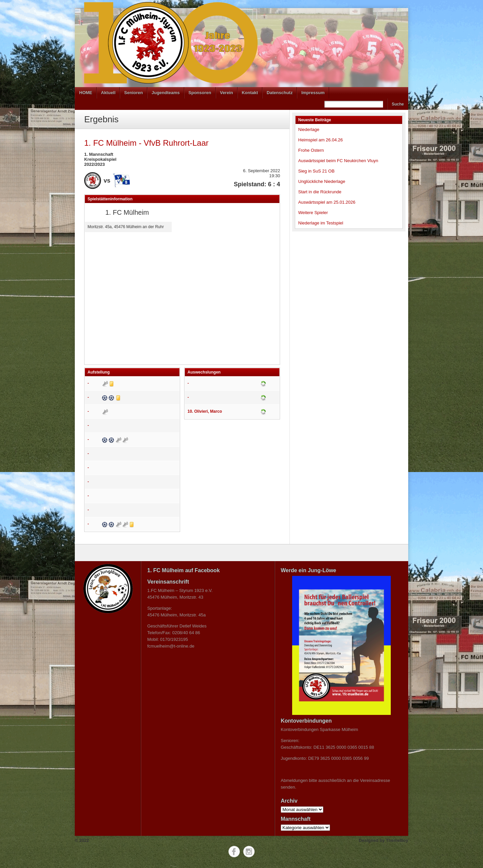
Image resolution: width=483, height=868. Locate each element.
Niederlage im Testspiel (321, 223)
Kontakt (250, 93)
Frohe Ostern (311, 150)
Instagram (249, 852)
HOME (86, 93)
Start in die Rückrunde (320, 192)
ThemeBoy (397, 840)
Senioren (133, 93)
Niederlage (309, 129)
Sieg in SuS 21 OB (316, 171)
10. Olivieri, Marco (205, 411)
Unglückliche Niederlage (322, 181)
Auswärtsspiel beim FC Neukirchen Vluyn (338, 161)
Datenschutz (280, 93)
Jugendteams (166, 93)
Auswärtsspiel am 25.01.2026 (327, 202)
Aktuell (108, 93)
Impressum (313, 93)
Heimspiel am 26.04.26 (320, 140)
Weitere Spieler (313, 213)
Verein (227, 93)
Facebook (234, 852)
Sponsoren (200, 93)
